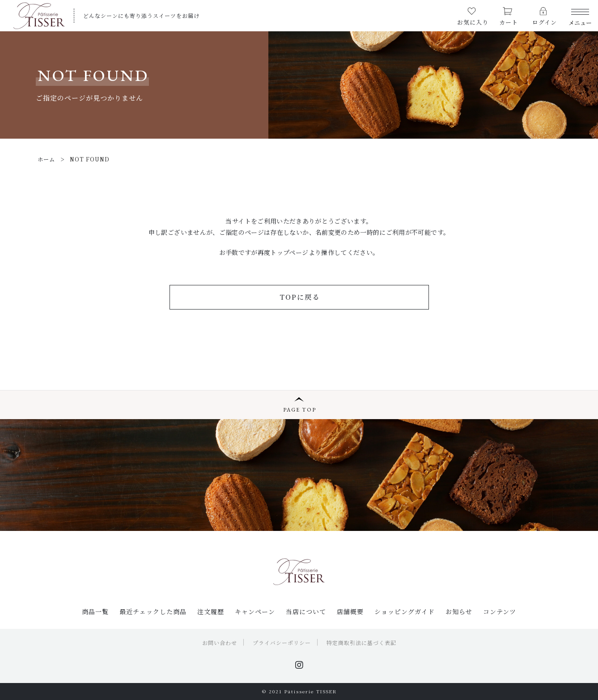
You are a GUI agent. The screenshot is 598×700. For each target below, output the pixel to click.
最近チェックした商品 (153, 611)
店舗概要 (350, 611)
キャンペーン (255, 611)
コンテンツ (500, 611)
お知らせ (459, 611)
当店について (306, 611)
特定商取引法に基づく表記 (361, 643)
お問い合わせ (220, 643)
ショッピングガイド (405, 611)
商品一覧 (95, 611)
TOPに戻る (300, 297)
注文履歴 (211, 611)
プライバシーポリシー (282, 643)
